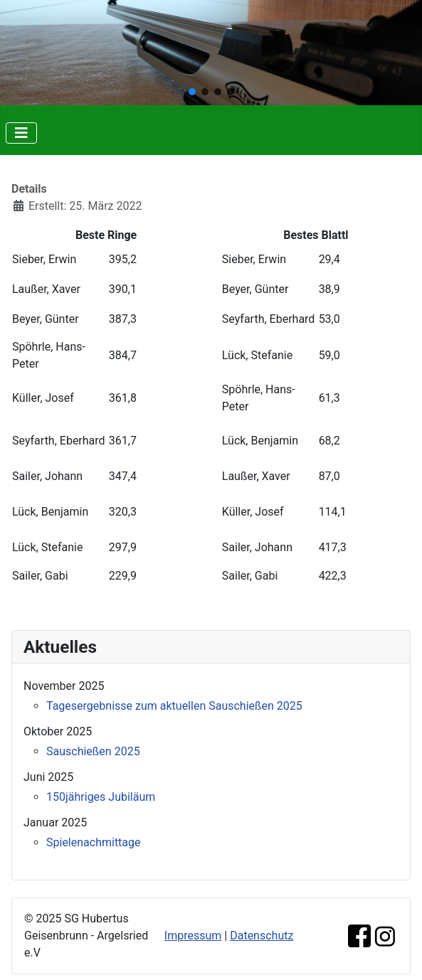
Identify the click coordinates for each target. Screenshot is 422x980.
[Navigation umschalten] (21, 133)
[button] (192, 92)
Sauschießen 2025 (93, 751)
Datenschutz (262, 936)
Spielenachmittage (94, 842)
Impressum (193, 936)
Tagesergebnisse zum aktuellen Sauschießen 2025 (174, 706)
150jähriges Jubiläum (101, 797)
